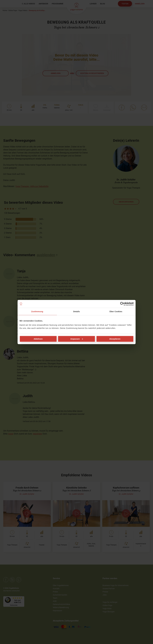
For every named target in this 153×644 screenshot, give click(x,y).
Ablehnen (38, 339)
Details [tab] (77, 311)
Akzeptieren (115, 339)
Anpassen (77, 339)
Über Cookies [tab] (116, 311)
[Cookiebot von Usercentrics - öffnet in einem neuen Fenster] (122, 304)
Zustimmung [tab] (37, 311)
